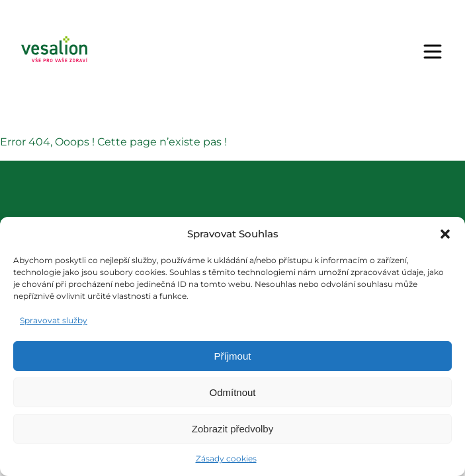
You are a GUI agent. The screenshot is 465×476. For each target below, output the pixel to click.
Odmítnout (232, 392)
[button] (445, 234)
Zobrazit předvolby (232, 429)
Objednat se (304, 52)
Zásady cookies (226, 458)
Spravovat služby (54, 320)
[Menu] (433, 52)
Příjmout (233, 356)
